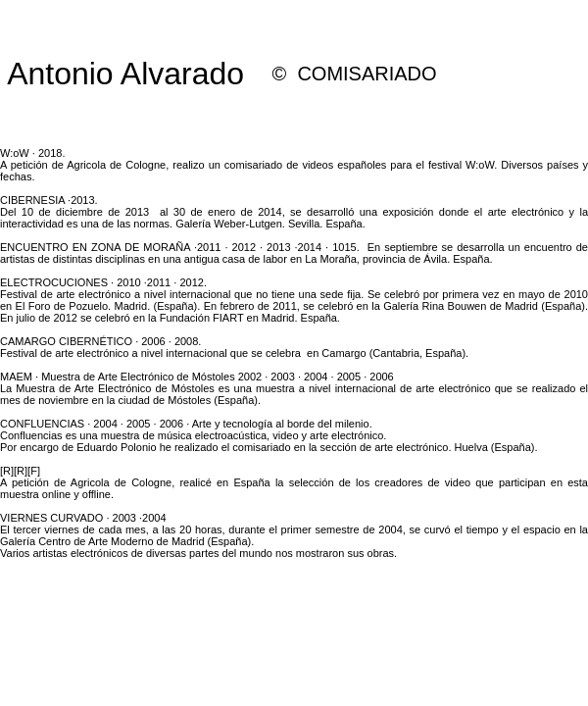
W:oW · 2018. (32, 153)
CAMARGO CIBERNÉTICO (66, 341)
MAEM (16, 377)
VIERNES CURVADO (51, 518)
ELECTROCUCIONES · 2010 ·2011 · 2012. (103, 282)
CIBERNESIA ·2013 (48, 200)
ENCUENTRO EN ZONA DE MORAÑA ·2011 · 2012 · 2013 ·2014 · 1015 (178, 247)
